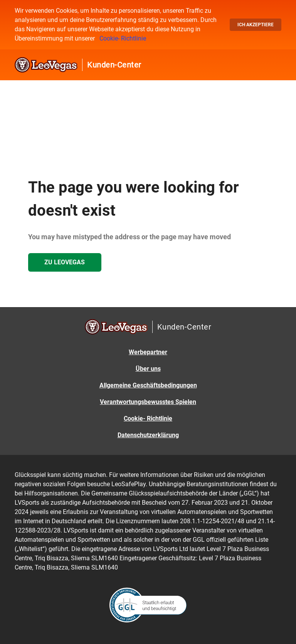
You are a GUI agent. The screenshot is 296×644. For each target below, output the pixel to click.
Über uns (148, 369)
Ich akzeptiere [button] (256, 25)
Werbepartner (148, 352)
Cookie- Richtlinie (123, 38)
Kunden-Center (114, 65)
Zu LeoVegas (65, 262)
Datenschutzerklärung (148, 435)
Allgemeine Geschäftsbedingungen (148, 385)
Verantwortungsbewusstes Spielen (148, 402)
